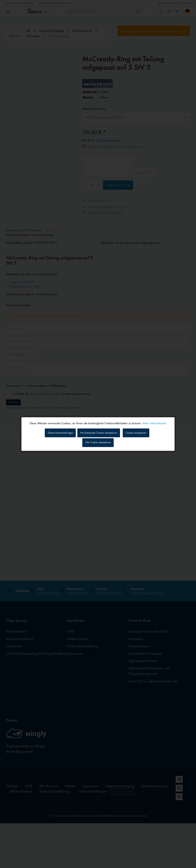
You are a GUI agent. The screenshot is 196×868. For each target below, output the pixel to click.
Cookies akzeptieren (143, 432)
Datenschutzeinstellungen (54, 432)
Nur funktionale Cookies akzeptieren (100, 432)
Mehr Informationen (154, 422)
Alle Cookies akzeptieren (98, 443)
